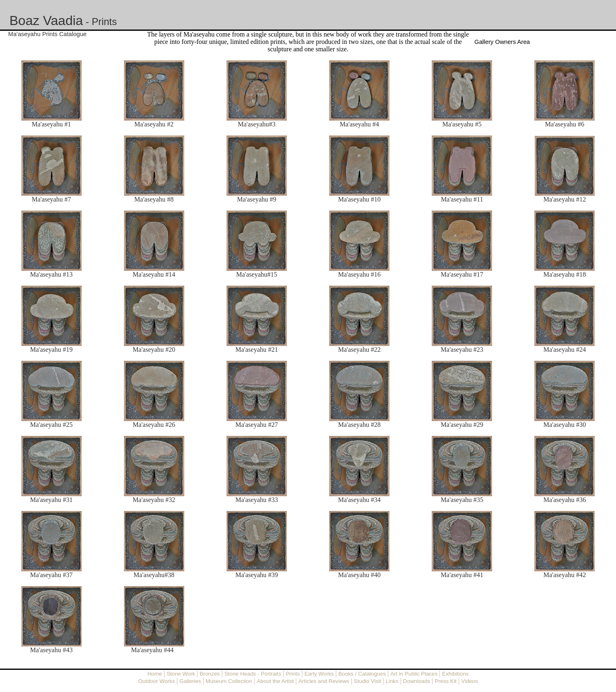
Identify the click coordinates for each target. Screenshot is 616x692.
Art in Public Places (414, 674)
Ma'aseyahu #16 (360, 274)
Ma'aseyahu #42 (565, 575)
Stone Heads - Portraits (253, 674)
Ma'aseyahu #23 (462, 349)
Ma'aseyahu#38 (154, 575)
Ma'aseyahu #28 (360, 425)
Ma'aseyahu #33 (257, 500)
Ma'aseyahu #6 (565, 124)
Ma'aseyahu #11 (462, 199)
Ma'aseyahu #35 (462, 500)
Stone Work (181, 674)
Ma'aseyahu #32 (154, 500)
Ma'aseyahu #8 (154, 199)
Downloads (417, 681)
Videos (470, 681)
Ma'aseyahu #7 (51, 199)
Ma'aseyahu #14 (154, 274)
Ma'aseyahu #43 (51, 650)
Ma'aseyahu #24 (565, 349)
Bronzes (210, 674)
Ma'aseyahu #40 (360, 575)
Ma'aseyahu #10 (360, 199)
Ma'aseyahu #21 (257, 349)
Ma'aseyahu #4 (360, 124)
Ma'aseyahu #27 (257, 425)
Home (155, 674)
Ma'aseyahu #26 (154, 425)
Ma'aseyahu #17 (462, 274)
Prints (104, 22)
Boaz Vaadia (46, 21)
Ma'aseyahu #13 (51, 274)
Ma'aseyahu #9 (257, 199)
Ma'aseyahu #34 (360, 500)
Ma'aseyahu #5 (462, 124)
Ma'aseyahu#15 (257, 274)
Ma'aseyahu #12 (565, 199)
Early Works (319, 674)
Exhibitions (455, 674)
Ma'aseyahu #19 (51, 349)
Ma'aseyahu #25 (51, 425)
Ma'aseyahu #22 (360, 349)
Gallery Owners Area (502, 42)
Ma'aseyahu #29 (462, 425)
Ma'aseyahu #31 (51, 500)
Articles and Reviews (324, 681)
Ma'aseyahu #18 (565, 274)
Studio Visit (367, 681)
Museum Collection (229, 681)
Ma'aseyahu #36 (565, 500)
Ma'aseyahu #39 (257, 575)
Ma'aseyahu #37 (51, 575)
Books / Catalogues (362, 674)
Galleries (190, 681)
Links (392, 681)
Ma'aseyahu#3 (257, 124)
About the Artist (275, 681)
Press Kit (445, 681)
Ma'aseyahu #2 (154, 124)
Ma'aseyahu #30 (565, 425)
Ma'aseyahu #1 (51, 124)
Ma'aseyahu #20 (154, 349)
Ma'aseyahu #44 (152, 650)
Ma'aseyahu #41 (462, 575)
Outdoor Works (157, 681)
